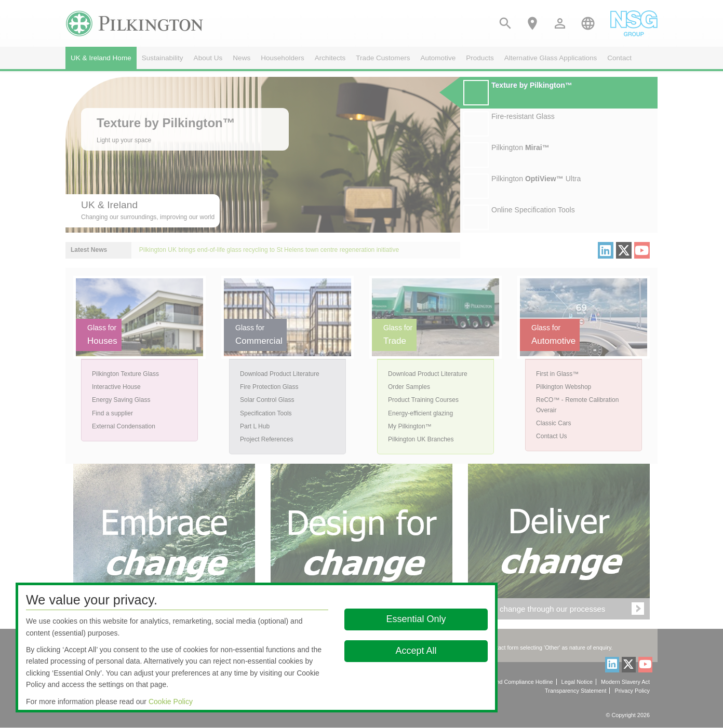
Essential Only (416, 619)
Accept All (416, 651)
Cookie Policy (171, 702)
